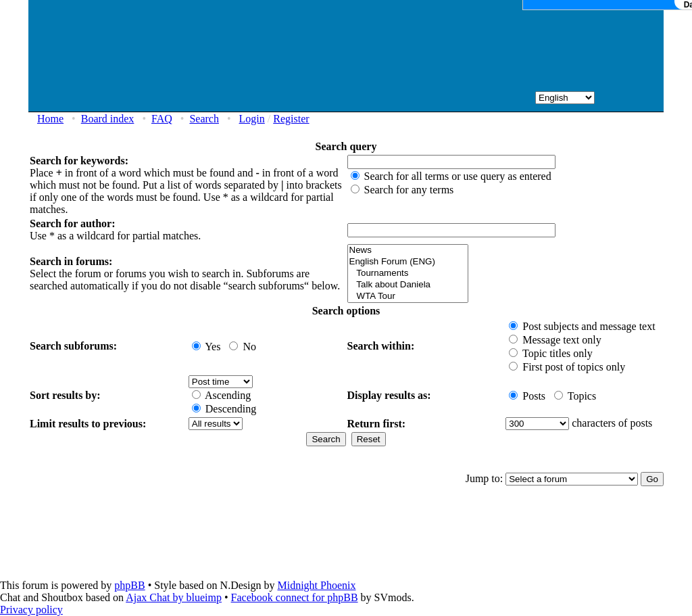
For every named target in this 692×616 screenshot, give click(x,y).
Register (291, 119)
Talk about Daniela (408, 285)
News (408, 251)
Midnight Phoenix (316, 585)
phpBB (129, 585)
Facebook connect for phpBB (295, 597)
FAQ (162, 119)
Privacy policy (31, 610)
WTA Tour (408, 297)
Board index (108, 119)
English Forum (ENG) (408, 262)
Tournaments (408, 274)
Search (204, 119)
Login (252, 119)
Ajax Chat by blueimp (174, 597)
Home (50, 119)
